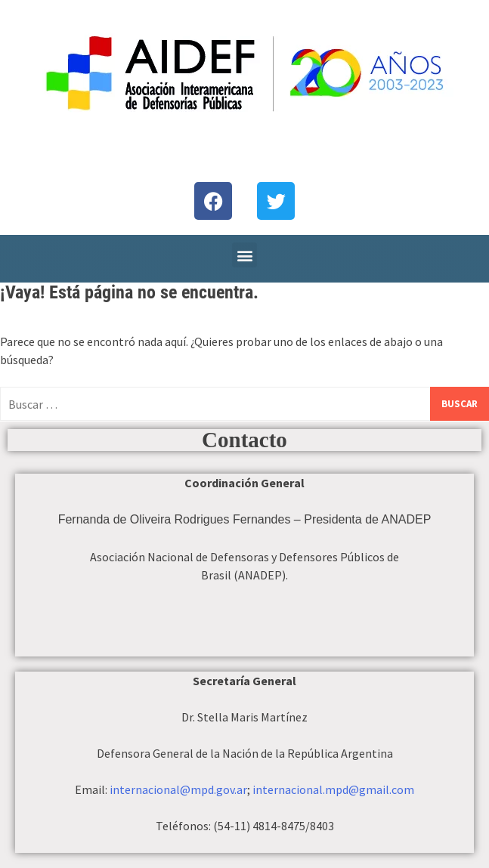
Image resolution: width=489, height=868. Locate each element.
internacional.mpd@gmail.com (333, 789)
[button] (244, 255)
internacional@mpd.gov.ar (178, 789)
